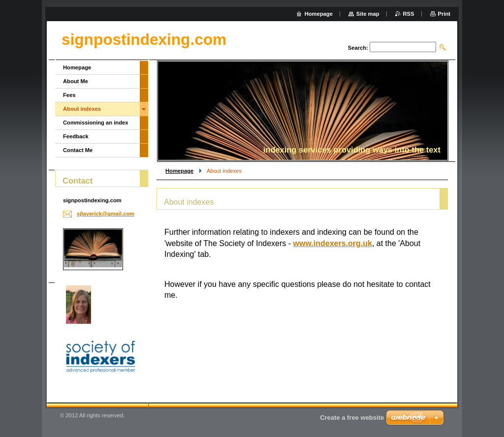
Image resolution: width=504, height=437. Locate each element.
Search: (358, 48)
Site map (368, 14)
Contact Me (78, 150)
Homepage (179, 171)
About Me (76, 81)
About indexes (82, 109)
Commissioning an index (95, 123)
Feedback (76, 136)
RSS (409, 14)
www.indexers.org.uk (333, 243)
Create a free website (352, 418)
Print (444, 14)
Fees (69, 95)
